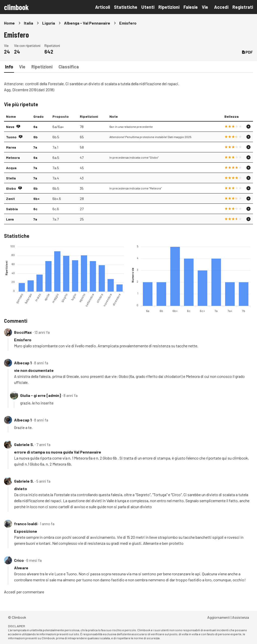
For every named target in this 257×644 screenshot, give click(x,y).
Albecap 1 (23, 363)
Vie (205, 7)
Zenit (10, 199)
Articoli (103, 7)
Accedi (221, 7)
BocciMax (23, 332)
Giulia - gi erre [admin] (41, 395)
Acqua (11, 168)
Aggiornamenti (219, 617)
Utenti (148, 7)
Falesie (191, 7)
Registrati (243, 7)
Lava (10, 219)
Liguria (49, 23)
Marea (11, 147)
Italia (28, 23)
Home (9, 23)
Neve (10, 127)
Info (9, 67)
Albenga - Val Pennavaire (87, 23)
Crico (19, 560)
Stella (11, 178)
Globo (11, 188)
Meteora (13, 157)
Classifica (69, 67)
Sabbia (12, 209)
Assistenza (241, 617)
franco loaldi (26, 524)
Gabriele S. (24, 444)
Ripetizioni (169, 7)
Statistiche (126, 7)
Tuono (11, 137)
